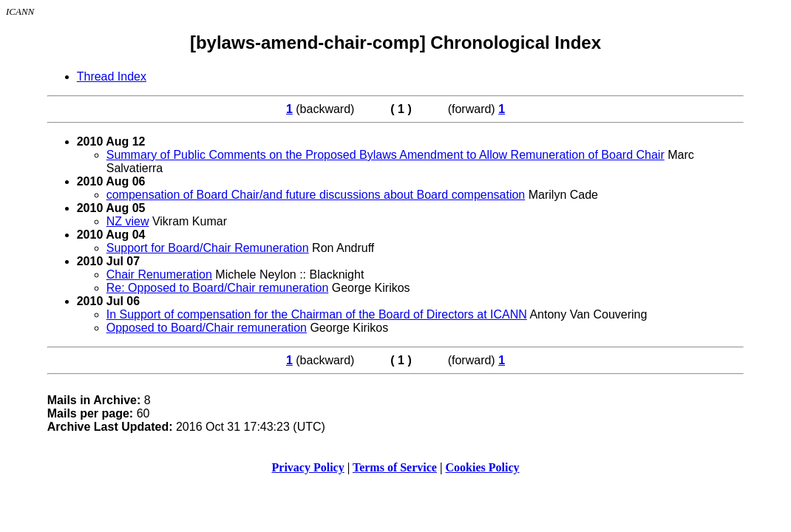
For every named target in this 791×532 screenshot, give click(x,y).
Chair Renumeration (159, 274)
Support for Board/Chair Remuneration (208, 248)
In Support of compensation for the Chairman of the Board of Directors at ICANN (317, 314)
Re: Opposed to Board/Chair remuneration (218, 288)
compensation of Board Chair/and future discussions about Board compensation (316, 195)
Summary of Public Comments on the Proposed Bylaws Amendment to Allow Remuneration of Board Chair (386, 155)
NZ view (128, 221)
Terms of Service (395, 467)
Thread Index (112, 76)
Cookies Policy (483, 467)
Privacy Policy (308, 467)
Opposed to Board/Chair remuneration (207, 328)
